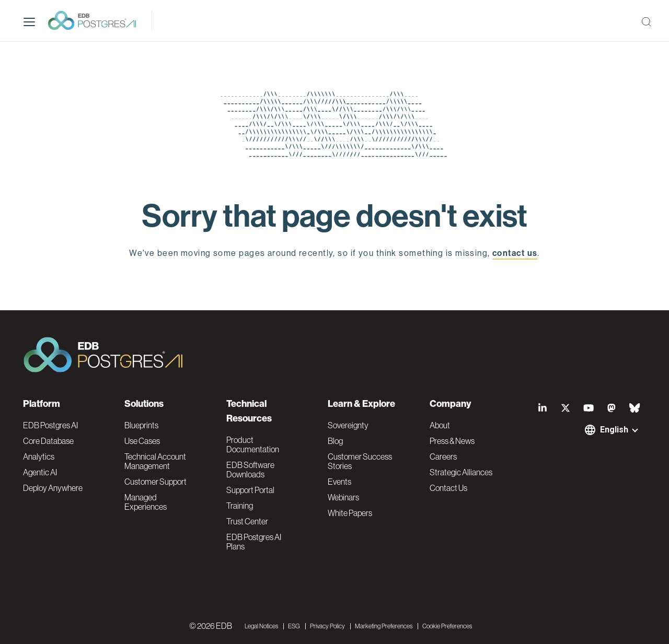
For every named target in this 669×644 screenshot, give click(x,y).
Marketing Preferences (384, 626)
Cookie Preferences (447, 626)
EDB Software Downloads (250, 470)
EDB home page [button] (335, 278)
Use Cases (142, 441)
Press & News (452, 441)
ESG (294, 626)
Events (339, 482)
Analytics (39, 456)
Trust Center (247, 521)
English (614, 430)
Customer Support (155, 482)
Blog (335, 441)
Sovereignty (348, 425)
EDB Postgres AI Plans (254, 542)
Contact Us (448, 488)
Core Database (48, 441)
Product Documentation (253, 444)
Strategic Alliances (461, 472)
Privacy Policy (327, 626)
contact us (515, 253)
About (440, 425)
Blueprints (141, 425)
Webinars (343, 497)
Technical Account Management (155, 461)
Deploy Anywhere (53, 488)
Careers (443, 456)
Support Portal (250, 490)
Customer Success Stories (360, 461)
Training (240, 506)
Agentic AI (40, 472)
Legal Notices (261, 626)
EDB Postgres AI (50, 425)
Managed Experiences (146, 502)
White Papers (350, 513)
